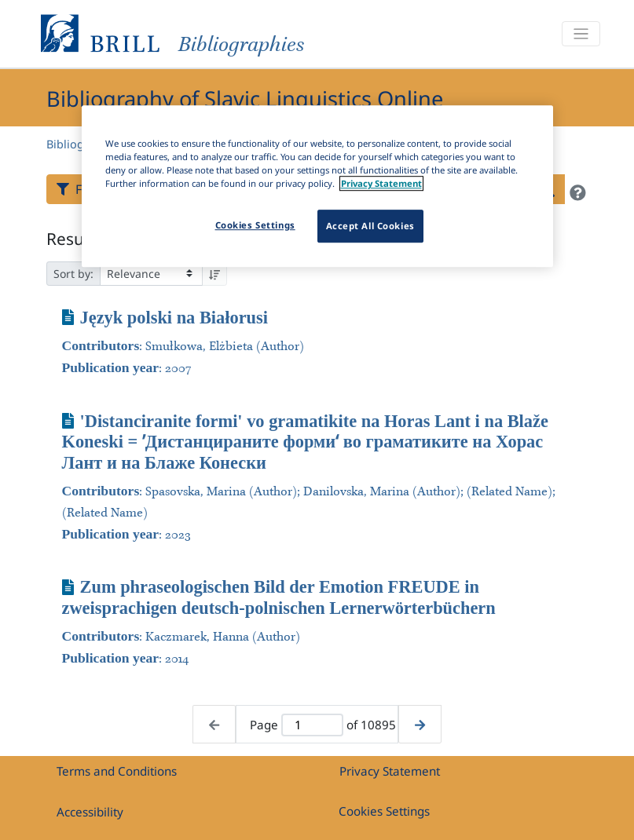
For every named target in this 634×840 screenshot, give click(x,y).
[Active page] (312, 725)
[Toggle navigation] (581, 34)
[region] (317, 186)
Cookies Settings (384, 811)
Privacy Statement (390, 771)
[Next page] (420, 724)
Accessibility (90, 812)
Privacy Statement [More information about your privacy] (381, 183)
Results (74, 239)
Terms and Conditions (117, 771)
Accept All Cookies (370, 226)
